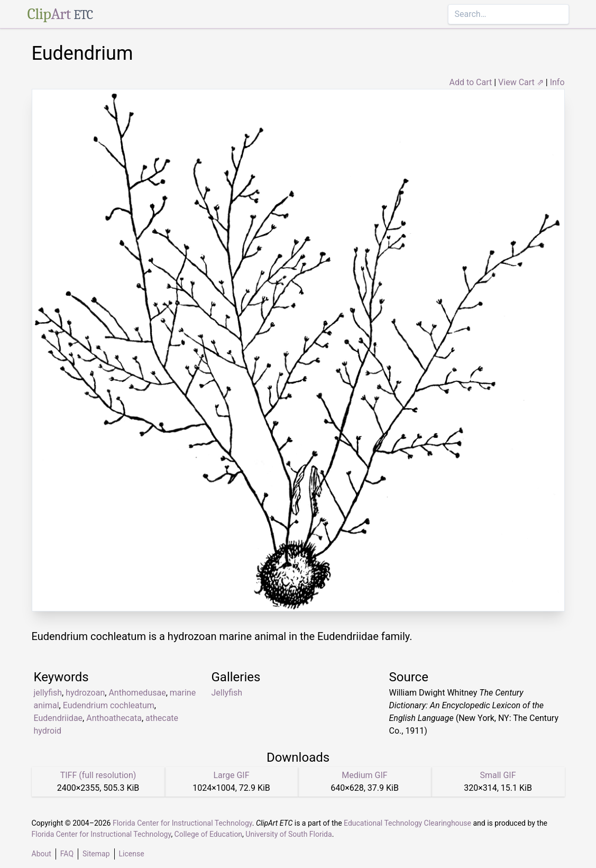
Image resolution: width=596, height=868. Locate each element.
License (132, 854)
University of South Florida (288, 834)
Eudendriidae (58, 718)
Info (557, 82)
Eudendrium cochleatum (109, 705)
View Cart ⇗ (521, 82)
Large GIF (231, 775)
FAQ (67, 854)
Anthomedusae (137, 693)
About (42, 854)
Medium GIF (364, 775)
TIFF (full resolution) (98, 775)
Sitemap (96, 854)
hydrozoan (85, 693)
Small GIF (498, 775)
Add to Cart (470, 82)
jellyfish (48, 693)
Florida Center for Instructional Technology (182, 823)
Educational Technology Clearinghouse (407, 823)
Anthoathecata (114, 718)
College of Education (209, 834)
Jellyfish (227, 693)
